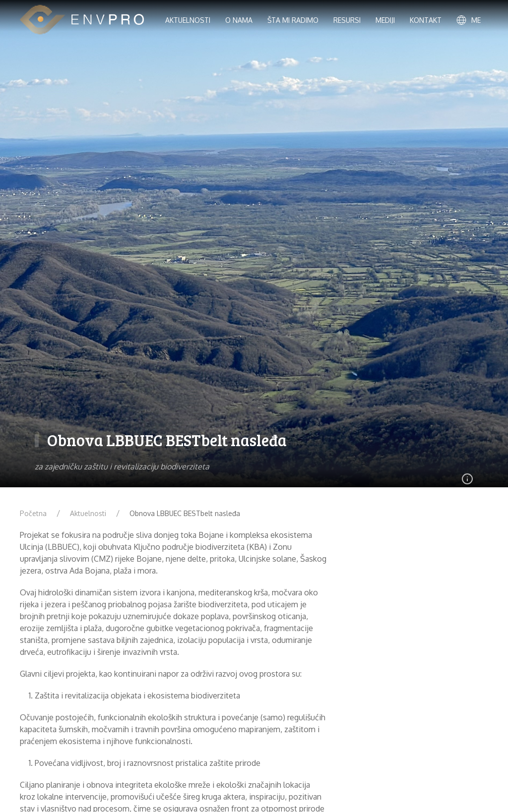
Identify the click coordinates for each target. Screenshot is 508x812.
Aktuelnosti (88, 513)
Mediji (385, 20)
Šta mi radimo (293, 20)
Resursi (347, 20)
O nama (239, 20)
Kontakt (426, 20)
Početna (33, 513)
